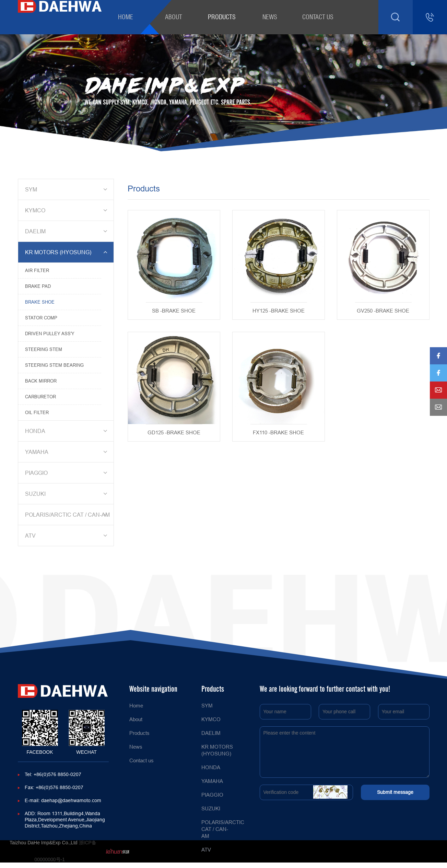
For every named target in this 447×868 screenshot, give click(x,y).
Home (126, 17)
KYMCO (67, 210)
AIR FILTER (37, 270)
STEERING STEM (44, 349)
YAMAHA (67, 452)
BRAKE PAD (38, 286)
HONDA (67, 431)
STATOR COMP (41, 318)
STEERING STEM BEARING (54, 365)
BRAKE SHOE (40, 302)
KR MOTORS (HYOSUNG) (67, 252)
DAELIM (67, 231)
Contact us (318, 17)
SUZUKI (67, 494)
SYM (67, 189)
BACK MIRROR (41, 381)
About (174, 17)
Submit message (395, 792)
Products (222, 17)
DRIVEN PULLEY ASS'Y (50, 333)
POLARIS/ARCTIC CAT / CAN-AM (67, 515)
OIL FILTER (37, 412)
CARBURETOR (40, 397)
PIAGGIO (67, 473)
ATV (67, 536)
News (270, 17)
